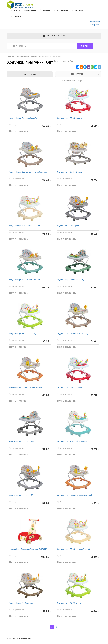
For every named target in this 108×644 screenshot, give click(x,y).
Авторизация (94, 21)
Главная (10, 57)
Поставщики (61, 10)
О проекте (30, 10)
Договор (77, 10)
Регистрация (94, 25)
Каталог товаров (22, 57)
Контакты (16, 16)
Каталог (15, 10)
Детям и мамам (37, 57)
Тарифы (45, 10)
